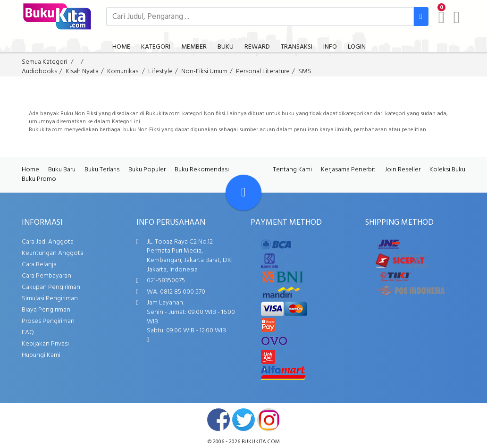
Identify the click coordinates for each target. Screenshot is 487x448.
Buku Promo (39, 179)
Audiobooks (39, 72)
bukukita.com (261, 442)
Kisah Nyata (82, 72)
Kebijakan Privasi (45, 344)
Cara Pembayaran (46, 276)
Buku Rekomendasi (202, 170)
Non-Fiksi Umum (204, 72)
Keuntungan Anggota (53, 253)
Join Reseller (403, 170)
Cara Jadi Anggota (48, 242)
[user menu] (457, 17)
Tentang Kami (292, 170)
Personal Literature (263, 72)
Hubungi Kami (41, 355)
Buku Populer (147, 170)
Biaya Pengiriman (46, 310)
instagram (269, 420)
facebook (218, 420)
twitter (243, 420)
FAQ (28, 333)
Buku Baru (62, 170)
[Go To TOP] (243, 193)
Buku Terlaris (102, 170)
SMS (305, 72)
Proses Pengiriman (48, 321)
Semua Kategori (44, 62)
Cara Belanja (39, 265)
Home (30, 170)
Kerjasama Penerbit (348, 170)
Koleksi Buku (447, 170)
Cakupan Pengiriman (51, 287)
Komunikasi (123, 72)
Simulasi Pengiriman (50, 299)
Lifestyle (160, 72)
